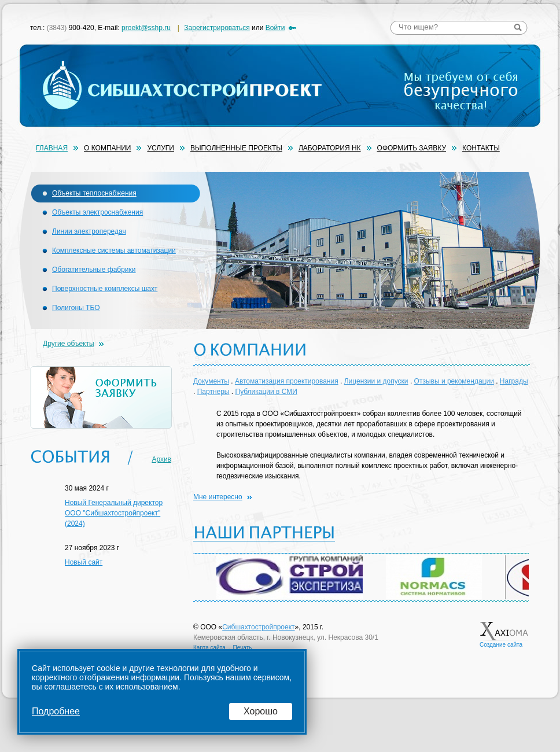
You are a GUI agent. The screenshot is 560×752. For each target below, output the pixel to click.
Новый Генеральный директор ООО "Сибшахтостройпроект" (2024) (114, 513)
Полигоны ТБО (76, 308)
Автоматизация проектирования (287, 381)
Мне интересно (218, 497)
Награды (514, 381)
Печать (243, 648)
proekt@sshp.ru (146, 28)
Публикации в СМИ (266, 392)
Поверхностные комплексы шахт (105, 289)
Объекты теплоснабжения (94, 193)
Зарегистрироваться (217, 28)
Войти (275, 28)
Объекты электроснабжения (97, 212)
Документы (211, 381)
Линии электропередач (89, 231)
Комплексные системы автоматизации (114, 250)
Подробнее (56, 711)
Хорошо (261, 711)
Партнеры (213, 392)
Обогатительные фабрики (94, 270)
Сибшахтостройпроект (258, 627)
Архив (161, 459)
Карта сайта (209, 648)
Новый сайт (84, 562)
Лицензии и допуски (376, 381)
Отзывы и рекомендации (454, 381)
